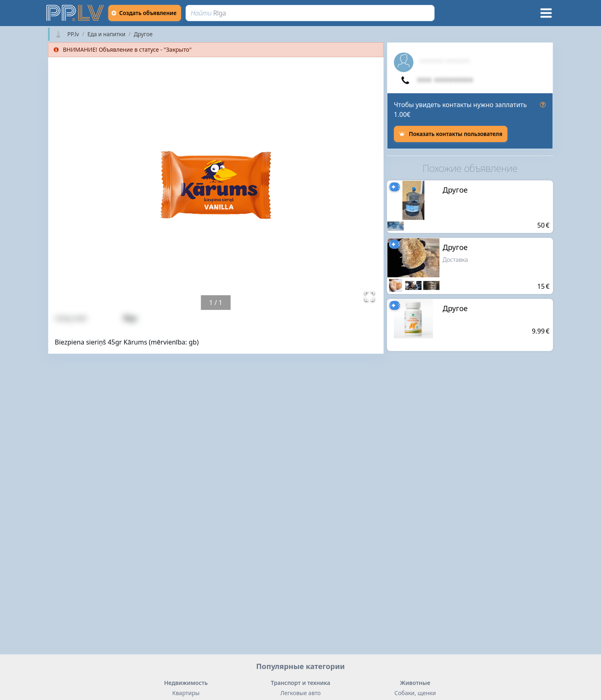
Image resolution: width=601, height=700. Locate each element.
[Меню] (546, 13)
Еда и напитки (106, 34)
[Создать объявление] (147, 13)
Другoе (143, 34)
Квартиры (186, 693)
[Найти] (312, 13)
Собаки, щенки (415, 693)
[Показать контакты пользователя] (451, 134)
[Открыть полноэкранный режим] (369, 296)
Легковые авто (300, 693)
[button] (216, 184)
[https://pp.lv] (76, 13)
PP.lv (73, 34)
